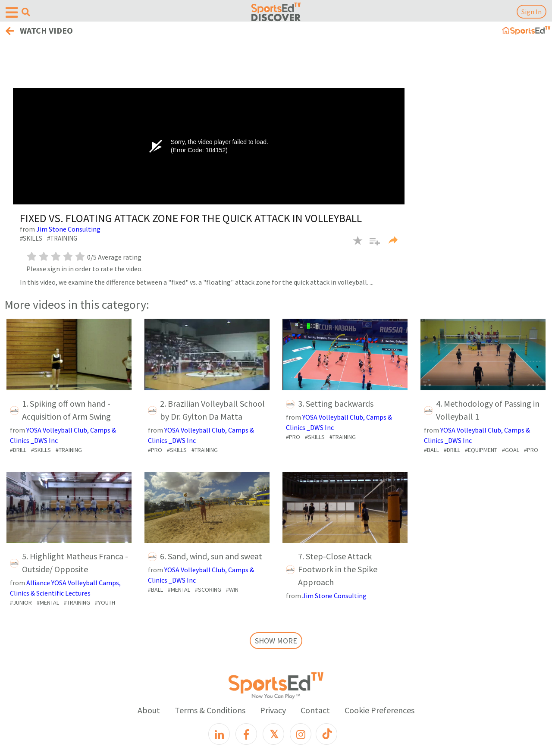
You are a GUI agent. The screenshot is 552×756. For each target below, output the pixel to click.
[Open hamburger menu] (12, 13)
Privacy (273, 710)
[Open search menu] (26, 12)
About (149, 710)
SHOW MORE (276, 641)
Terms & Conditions (210, 710)
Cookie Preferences (379, 710)
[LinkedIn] (219, 734)
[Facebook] (246, 734)
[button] (372, 246)
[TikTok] (326, 734)
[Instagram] (301, 734)
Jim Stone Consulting (68, 229)
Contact (315, 710)
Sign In (532, 12)
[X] (273, 734)
